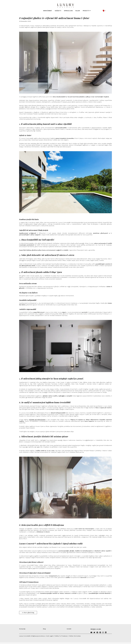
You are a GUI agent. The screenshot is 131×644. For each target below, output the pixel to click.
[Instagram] (103, 633)
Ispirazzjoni (68, 11)
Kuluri (78, 11)
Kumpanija (22, 629)
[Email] (91, 633)
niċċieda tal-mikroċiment (37, 420)
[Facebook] (97, 633)
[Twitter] (94, 633)
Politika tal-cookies (75, 636)
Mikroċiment (48, 11)
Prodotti (87, 11)
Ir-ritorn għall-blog (28, 613)
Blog (44, 629)
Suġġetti (58, 11)
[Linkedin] (106, 633)
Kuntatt (69, 629)
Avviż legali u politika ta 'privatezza (57, 636)
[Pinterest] (100, 633)
